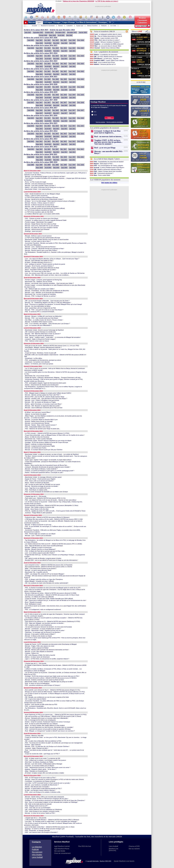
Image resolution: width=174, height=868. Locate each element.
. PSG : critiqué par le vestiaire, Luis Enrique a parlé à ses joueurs (45, 760)
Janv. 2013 (72, 141)
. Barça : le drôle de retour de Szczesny (37, 437)
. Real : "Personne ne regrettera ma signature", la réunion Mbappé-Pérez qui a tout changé (53, 304)
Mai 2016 (56, 121)
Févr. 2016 (81, 118)
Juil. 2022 (72, 74)
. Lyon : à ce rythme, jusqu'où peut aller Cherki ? (39, 553)
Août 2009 (31, 165)
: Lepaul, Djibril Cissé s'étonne (107, 60)
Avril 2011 (48, 160)
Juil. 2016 (72, 121)
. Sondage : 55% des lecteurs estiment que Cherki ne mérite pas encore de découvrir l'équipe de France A (55, 577)
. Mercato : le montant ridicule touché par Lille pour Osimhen (43, 450)
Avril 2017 (48, 113)
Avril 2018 (48, 105)
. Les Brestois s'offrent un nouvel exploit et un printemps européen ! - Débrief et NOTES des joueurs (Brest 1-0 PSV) (53, 619)
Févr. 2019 (81, 95)
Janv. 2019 (72, 95)
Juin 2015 (64, 129)
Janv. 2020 (72, 87)
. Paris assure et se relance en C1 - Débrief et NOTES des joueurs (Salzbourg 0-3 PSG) (52, 621)
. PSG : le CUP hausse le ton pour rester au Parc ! (40, 778)
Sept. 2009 (39, 165)
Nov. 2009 (56, 165)
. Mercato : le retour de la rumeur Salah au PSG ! (40, 813)
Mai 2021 (56, 82)
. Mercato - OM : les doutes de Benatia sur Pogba (40, 402)
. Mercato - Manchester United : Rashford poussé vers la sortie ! (44, 630)
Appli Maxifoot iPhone (62, 849)
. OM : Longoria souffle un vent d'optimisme (38, 625)
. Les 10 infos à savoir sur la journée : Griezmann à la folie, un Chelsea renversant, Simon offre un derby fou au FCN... (55, 673)
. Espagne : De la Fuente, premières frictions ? (39, 266)
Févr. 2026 (81, 40)
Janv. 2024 (72, 56)
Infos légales (37, 855)
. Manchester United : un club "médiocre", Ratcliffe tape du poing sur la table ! (49, 682)
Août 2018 (31, 95)
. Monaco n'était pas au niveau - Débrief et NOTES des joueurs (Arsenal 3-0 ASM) (50, 593)
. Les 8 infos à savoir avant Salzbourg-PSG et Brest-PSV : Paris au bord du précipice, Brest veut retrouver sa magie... (55, 639)
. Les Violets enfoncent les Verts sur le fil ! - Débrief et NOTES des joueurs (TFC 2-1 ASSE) (53, 544)
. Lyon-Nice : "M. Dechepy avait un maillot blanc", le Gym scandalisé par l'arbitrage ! (51, 821)
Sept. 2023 (39, 56)
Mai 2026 (69, 35)
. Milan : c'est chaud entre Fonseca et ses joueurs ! (40, 568)
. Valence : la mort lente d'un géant (35, 414)
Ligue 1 (39, 22)
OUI (95, 112)
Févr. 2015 (81, 126)
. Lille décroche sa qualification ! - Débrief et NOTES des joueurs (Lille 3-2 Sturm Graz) (52, 595)
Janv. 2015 (72, 126)
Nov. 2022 (56, 64)
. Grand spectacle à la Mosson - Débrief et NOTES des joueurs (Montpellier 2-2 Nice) (51, 505)
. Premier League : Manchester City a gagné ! (39, 222)
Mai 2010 (56, 168)
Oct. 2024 (47, 48)
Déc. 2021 (64, 71)
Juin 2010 (64, 168)
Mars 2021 (39, 82)
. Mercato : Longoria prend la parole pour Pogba (39, 446)
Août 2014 (31, 126)
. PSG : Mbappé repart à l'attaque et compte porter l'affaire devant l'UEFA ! (48, 393)
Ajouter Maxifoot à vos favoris (124, 861)
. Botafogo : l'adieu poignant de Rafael (36, 648)
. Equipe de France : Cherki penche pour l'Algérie (40, 479)
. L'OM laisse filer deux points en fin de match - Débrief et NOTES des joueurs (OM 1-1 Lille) (53, 519)
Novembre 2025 (60, 32)
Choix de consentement (62, 853)
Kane (146, 89)
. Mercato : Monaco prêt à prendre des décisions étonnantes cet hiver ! (47, 650)
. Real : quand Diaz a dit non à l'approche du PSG (40, 308)
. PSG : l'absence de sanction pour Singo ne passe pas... (42, 429)
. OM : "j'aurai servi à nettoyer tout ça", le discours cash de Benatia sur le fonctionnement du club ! (55, 600)
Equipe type (80, 26)
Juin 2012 (64, 152)
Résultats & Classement (48, 26)
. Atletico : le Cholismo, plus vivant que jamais (39, 364)
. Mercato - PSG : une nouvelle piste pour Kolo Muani (41, 318)
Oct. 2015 (47, 118)
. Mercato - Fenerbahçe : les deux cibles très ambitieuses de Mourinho (46, 291)
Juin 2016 (64, 121)
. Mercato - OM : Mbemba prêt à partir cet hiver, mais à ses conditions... (47, 275)
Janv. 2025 (72, 48)
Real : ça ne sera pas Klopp (105, 148)
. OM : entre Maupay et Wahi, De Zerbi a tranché (40, 655)
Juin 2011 (64, 160)
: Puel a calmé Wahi (100, 175)
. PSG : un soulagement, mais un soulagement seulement (42, 609)
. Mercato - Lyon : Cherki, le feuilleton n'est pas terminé (42, 400)
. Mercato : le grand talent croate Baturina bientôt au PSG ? (43, 788)
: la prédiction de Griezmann (104, 55)
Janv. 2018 (72, 102)
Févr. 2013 (81, 141)
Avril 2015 (48, 129)
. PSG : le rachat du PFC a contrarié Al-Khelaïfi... (40, 312)
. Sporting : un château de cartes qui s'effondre (39, 597)
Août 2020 (31, 79)
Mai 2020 (56, 90)
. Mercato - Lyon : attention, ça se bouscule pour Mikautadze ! (44, 292)
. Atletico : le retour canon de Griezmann (37, 657)
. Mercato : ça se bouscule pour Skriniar (37, 423)
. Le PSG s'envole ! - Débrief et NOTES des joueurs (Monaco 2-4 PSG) (47, 433)
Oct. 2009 (47, 165)
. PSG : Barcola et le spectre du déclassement (39, 335)
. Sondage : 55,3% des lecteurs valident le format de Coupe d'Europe (46, 442)
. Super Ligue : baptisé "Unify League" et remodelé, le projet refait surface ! (48, 460)
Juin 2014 (64, 136)
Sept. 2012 (39, 141)
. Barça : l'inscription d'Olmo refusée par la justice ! (40, 270)
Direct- (137, 31)
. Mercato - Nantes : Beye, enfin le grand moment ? (40, 425)
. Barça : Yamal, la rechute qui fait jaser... (37, 483)
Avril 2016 (48, 121)
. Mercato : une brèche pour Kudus (35, 448)
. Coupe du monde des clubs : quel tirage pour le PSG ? (42, 754)
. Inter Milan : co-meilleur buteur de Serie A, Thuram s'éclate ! (44, 320)
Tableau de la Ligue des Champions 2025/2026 (78, 1)
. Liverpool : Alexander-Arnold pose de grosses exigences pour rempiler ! (47, 467)
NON (95, 115)
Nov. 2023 (56, 56)
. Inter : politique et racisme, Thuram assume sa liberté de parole (45, 264)
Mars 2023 (39, 66)
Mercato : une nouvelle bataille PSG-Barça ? (109, 152)
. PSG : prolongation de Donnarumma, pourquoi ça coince (43, 360)
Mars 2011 (39, 160)
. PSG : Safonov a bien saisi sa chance (37, 341)
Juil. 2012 (72, 152)
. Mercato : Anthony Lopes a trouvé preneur (38, 236)
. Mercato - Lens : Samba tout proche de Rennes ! (40, 247)
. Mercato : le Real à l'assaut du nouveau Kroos (39, 205)
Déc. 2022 (64, 64)
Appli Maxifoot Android (62, 846)
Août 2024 (31, 48)
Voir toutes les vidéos (109, 183)
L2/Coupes (48, 22)
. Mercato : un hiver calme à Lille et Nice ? (38, 241)
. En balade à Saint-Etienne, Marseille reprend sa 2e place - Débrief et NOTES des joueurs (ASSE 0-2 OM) (55, 666)
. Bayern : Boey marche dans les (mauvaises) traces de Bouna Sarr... (46, 465)
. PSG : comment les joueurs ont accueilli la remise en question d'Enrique (47, 729)
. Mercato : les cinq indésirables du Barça (37, 306)
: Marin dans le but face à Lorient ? (105, 40)
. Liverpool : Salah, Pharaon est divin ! (36, 748)
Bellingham (136, 89)
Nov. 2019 (56, 87)
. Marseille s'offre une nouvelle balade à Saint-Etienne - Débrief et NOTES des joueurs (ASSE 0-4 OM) (55, 356)
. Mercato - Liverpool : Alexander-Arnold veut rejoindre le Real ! (44, 249)
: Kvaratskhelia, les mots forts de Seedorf (107, 162)
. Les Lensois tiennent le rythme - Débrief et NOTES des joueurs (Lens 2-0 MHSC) (50, 678)
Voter (109, 118)
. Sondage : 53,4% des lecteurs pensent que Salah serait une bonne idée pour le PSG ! (52, 676)
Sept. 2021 (39, 71)
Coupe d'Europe (68, 22)
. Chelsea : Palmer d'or (31, 653)
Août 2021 (31, 71)
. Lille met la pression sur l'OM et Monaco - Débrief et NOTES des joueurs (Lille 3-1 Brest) (53, 716)
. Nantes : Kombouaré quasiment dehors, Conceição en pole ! (44, 472)
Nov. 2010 (56, 157)
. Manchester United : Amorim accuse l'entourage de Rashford (44, 330)
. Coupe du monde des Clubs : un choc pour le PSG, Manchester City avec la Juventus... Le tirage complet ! (55, 738)
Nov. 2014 (56, 126)
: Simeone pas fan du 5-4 (103, 64)
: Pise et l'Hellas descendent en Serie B (106, 36)
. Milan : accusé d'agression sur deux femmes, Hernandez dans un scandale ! (49, 727)
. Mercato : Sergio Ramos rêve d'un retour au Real (40, 224)
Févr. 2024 (81, 56)
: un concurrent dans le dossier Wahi (105, 46)
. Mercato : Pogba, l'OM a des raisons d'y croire (39, 646)
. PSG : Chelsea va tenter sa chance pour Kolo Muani (41, 218)
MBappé (143, 91)
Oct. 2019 (47, 87)
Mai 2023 (56, 66)
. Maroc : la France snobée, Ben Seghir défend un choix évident (44, 725)
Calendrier (70, 26)
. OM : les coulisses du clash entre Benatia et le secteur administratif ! (46, 583)
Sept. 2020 (39, 79)
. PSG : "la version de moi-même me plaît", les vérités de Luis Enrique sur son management (53, 743)
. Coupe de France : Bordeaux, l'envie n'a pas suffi (40, 353)
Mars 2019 (39, 98)
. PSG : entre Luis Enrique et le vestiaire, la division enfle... (43, 792)
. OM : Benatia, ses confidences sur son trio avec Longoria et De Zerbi (46, 697)
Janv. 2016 (72, 118)
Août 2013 (31, 134)
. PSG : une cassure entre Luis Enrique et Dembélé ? (41, 832)
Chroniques (102, 22)
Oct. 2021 (47, 71)
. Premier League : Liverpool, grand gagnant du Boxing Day (43, 280)
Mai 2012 (56, 152)
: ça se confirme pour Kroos (102, 62)
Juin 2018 (64, 105)
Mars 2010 (39, 168)
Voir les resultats (100, 122)
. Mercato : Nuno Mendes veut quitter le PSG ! (39, 260)
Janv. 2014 (72, 134)
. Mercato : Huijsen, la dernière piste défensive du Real (42, 268)
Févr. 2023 (81, 64)
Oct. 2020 (47, 79)
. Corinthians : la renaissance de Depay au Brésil (40, 781)
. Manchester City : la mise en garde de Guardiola (40, 294)
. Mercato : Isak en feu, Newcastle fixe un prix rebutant (41, 226)
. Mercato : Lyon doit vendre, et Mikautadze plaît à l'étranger (43, 764)
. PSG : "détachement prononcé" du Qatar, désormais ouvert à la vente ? (47, 767)
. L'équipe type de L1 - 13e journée (35, 818)
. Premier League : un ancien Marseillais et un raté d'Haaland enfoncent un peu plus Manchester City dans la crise (55, 286)
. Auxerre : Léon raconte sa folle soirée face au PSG (41, 704)
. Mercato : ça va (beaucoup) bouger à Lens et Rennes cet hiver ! (45, 176)
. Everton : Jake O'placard (32, 745)
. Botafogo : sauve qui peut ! (33, 231)
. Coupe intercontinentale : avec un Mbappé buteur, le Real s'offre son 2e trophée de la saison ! (54, 435)
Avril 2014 (48, 136)
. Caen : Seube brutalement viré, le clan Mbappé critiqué (42, 194)
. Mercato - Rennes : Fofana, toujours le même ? (40, 203)
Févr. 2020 (81, 87)
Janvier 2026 (83, 32)
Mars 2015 (39, 129)
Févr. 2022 (81, 71)
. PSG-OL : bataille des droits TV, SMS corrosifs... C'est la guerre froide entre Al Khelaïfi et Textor (55, 511)
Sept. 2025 (39, 40)
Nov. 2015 (56, 118)
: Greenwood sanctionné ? (102, 173)
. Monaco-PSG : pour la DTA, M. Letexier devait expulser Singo (44, 397)
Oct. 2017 (47, 102)
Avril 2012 (48, 152)
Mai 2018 (56, 105)
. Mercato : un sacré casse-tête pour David (38, 570)
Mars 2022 (39, 74)
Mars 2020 (39, 90)
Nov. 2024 (56, 48)
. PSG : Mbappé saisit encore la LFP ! (36, 806)
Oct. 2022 (47, 64)
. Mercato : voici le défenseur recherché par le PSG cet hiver (43, 408)
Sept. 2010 (39, 157)
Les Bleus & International (86, 22)
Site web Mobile (60, 851)
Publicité (35, 849)
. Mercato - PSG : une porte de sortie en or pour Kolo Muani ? (44, 310)
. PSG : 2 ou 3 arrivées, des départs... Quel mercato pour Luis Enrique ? (47, 324)
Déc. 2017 (64, 102)
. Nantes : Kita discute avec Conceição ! (37, 787)
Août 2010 (31, 157)
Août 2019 (31, 87)
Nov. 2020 (56, 79)
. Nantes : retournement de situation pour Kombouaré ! (41, 385)
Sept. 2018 (39, 95)
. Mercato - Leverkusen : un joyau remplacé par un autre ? (43, 629)
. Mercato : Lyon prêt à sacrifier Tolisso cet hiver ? (40, 186)
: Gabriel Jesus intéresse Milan (105, 48)
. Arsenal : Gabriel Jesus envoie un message (38, 421)
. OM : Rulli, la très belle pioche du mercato (38, 804)
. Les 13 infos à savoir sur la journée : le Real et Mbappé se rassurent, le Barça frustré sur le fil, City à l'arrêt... (54, 694)
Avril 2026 (61, 35)
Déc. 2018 (64, 95)
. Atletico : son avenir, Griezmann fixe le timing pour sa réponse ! (45, 187)
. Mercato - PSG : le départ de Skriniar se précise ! (40, 296)
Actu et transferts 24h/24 (104, 31)
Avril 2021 (48, 82)
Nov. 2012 (56, 141)
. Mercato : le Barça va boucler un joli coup (38, 525)
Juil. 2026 (72, 43)
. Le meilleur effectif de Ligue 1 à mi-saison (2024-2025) (42, 214)
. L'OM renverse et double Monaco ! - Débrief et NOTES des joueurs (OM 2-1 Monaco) (52, 820)
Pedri (137, 91)
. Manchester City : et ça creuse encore (37, 376)
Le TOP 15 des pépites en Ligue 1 (107, 1)
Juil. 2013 (72, 144)
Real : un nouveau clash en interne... (108, 137)
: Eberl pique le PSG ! (101, 164)
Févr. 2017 (81, 110)
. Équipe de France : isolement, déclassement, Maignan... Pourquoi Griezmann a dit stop (52, 378)
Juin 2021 (64, 82)
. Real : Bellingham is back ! (33, 604)
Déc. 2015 (64, 118)
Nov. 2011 (55, 149)
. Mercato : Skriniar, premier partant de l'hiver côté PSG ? (42, 395)
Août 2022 (31, 64)
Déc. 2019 (64, 87)
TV (110, 22)
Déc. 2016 (64, 110)
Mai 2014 (56, 136)
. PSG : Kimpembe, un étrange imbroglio (37, 831)
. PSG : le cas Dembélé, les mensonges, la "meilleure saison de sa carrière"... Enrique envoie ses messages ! (55, 527)
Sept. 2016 (39, 110)
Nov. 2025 (56, 40)
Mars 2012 (39, 152)
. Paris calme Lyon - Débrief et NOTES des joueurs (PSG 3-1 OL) (45, 498)
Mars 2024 (39, 59)
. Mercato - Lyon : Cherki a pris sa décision (38, 536)
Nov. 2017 (56, 102)
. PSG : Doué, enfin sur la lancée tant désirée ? (39, 481)
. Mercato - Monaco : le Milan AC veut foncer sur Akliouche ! (43, 316)
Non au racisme (134, 849)
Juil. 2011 (72, 160)
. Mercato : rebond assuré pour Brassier (37, 229)
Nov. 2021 (56, 71)
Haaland (144, 92)
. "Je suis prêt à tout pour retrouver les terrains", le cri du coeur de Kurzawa (48, 627)
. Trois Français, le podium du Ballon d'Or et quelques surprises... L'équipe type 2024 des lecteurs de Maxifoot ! (55, 179)
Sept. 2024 (39, 48)
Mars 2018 (39, 105)
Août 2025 (28, 32)
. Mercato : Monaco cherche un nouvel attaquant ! (40, 549)
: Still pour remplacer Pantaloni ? (105, 42)
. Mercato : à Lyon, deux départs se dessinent (39, 651)
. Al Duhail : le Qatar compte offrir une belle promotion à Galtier (44, 773)
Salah (135, 92)
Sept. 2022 (39, 64)
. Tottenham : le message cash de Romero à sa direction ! (42, 632)
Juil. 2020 (72, 90)
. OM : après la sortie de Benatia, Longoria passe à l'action (43, 558)
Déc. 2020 (64, 79)
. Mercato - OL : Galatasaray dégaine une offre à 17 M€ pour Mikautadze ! (48, 303)
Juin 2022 (64, 74)
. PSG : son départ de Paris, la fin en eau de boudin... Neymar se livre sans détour (50, 500)
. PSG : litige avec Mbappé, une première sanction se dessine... (44, 623)
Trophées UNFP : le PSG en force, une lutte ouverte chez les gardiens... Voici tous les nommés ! (108, 142)
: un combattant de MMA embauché (107, 44)
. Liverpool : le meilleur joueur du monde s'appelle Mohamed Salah (45, 220)
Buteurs (60, 26)
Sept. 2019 (39, 87)
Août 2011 (31, 149)
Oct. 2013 (47, 134)
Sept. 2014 (39, 126)
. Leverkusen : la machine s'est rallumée (37, 362)
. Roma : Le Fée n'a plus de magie (35, 182)
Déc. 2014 (64, 126)
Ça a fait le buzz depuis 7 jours (107, 159)
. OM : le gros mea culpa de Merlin (35, 699)
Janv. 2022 (72, 71)
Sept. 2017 (39, 102)
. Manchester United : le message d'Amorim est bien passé (43, 477)
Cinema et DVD (134, 846)
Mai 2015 (56, 129)
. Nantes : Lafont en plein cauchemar (36, 196)
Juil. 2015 (72, 129)
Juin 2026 (64, 43)
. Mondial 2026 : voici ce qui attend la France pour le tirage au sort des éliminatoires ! (51, 560)
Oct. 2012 (47, 141)
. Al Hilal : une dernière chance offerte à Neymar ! (40, 790)
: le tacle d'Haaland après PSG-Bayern (107, 167)
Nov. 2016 (56, 110)
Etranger (57, 22)
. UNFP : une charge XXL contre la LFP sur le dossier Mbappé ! (44, 574)
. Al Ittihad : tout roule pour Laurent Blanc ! (38, 412)
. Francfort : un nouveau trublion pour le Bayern (39, 766)
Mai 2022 (56, 74)
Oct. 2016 (47, 110)
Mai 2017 (56, 113)
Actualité (34, 26)
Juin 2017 (64, 113)
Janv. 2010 (72, 165)
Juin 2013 (64, 144)
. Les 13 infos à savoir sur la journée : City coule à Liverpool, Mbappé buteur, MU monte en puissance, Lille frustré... (53, 824)
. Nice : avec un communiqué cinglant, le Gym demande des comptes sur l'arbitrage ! (51, 802)
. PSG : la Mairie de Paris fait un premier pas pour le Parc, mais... (45, 551)
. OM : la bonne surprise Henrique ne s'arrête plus (40, 332)
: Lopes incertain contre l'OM (104, 38)
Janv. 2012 (72, 149)
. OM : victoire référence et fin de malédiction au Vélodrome (43, 809)
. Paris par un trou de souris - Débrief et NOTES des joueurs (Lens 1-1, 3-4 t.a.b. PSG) (52, 346)
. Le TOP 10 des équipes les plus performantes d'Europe (42, 238)
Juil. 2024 (72, 59)
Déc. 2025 (64, 40)
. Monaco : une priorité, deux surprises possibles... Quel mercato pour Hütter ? (49, 283)
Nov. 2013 (56, 134)
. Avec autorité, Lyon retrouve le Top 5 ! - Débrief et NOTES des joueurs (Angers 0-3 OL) (52, 690)
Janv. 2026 (72, 40)
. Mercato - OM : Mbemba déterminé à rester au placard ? (42, 334)
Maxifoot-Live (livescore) (113, 850)
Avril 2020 (48, 90)
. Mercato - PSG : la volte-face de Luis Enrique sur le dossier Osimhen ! (47, 746)
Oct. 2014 (47, 126)
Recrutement (37, 852)
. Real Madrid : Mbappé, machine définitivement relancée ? (43, 347)
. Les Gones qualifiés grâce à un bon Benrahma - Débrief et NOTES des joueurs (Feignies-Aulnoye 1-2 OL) (56, 373)
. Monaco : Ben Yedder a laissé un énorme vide (39, 507)
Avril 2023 (48, 66)
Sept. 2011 (39, 149)
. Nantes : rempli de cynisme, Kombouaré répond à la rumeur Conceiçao (47, 722)
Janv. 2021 (72, 79)
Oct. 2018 (47, 95)
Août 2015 (31, 118)
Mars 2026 (52, 35)
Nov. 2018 (56, 95)
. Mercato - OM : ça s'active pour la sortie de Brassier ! (41, 207)
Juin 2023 (64, 66)
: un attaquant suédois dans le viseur (106, 34)
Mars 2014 (39, 136)
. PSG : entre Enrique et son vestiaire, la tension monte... (42, 811)
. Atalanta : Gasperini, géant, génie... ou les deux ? (40, 769)
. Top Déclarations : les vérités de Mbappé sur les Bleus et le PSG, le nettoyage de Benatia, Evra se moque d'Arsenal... (55, 541)
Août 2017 (31, 102)
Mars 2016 (39, 121)
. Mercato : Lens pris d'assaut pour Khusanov (38, 184)
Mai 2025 (56, 51)
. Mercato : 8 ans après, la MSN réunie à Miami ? (40, 634)
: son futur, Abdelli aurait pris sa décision (106, 57)
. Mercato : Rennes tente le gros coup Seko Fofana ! (41, 250)
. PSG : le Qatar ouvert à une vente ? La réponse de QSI (42, 758)
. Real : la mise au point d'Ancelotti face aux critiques (41, 724)
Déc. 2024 (64, 48)
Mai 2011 (56, 160)
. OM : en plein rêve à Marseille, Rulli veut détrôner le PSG (43, 741)
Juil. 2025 (72, 51)
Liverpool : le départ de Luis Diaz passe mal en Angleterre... (107, 132)
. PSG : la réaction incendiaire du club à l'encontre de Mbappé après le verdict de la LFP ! (52, 588)
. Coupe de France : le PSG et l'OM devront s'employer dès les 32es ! (46, 799)
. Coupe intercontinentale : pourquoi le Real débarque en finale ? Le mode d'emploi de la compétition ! (52, 462)
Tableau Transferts (92, 26)
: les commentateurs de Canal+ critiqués (106, 166)
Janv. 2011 (72, 157)
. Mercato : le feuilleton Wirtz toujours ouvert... (39, 322)
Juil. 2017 (72, 113)
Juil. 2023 (72, 66)
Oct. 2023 (47, 56)
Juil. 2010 (72, 168)
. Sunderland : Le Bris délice (33, 358)
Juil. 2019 (72, 98)
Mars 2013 (39, 144)
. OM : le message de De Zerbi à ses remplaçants (40, 720)
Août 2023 (31, 56)
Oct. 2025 (47, 40)
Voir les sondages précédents (115, 122)
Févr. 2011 (81, 157)
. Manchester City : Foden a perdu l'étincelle (38, 439)
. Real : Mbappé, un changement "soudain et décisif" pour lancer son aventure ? (49, 731)
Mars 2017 (39, 113)
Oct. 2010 (48, 157)
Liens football (37, 857)
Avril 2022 (48, 74)
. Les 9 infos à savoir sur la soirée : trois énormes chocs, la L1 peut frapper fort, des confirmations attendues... (55, 607)
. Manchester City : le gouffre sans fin (36, 572)
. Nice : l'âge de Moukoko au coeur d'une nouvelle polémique (43, 546)
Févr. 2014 (81, 134)
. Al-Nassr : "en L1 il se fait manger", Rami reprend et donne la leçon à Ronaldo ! (50, 201)
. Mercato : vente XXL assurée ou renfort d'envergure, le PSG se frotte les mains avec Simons (54, 779)
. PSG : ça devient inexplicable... (34, 706)
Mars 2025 (39, 51)
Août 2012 (31, 141)
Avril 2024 (48, 59)
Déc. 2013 (64, 134)
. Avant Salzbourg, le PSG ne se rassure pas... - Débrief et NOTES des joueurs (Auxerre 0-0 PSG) (55, 715)
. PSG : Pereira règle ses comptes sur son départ (40, 534)
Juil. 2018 (72, 105)
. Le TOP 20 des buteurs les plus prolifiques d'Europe (41, 197)
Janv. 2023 (72, 64)
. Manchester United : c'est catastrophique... (38, 189)
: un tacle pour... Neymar (104, 59)
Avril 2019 (48, 98)
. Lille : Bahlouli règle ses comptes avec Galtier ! (39, 289)
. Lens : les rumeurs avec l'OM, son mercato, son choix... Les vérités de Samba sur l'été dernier (54, 273)
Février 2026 (43, 35)
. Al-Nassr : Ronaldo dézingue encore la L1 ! (38, 262)
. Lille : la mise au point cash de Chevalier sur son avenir (42, 484)
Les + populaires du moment (106, 52)
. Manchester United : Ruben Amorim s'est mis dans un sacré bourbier (46, 239)
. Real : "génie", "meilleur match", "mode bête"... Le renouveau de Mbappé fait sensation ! (53, 337)
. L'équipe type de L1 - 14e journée (35, 663)
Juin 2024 (64, 59)
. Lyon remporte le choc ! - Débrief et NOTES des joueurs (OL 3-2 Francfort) (48, 565)
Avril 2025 (48, 51)
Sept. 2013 (39, 134)
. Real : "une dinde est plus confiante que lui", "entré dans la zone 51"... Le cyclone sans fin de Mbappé (54, 751)
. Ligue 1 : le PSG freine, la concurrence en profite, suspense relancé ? (47, 659)
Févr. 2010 (81, 165)
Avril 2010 (48, 168)
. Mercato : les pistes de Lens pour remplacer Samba (41, 228)
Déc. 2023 (64, 56)
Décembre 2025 (72, 32)
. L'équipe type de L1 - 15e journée (35, 496)
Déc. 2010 (64, 157)
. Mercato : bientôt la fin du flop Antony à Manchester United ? (44, 199)
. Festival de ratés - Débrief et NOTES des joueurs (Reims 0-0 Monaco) (47, 517)
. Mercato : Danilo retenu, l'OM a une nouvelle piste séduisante (44, 797)
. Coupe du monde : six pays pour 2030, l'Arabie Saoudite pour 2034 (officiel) (49, 599)
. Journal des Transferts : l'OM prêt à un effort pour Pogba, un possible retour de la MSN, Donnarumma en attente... (52, 531)
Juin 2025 (64, 51)
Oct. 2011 (47, 149)
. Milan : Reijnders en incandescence (36, 771)
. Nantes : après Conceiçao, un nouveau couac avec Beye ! (43, 404)
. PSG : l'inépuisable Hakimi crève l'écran (37, 427)
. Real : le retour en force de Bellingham (37, 683)
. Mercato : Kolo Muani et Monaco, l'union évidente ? (41, 469)
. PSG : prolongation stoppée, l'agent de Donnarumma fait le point (45, 383)
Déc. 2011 (64, 149)
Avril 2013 (48, 144)
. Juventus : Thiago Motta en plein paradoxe (38, 513)
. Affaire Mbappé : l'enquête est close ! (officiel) (39, 581)
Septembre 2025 (38, 32)
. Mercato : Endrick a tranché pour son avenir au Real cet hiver (44, 680)
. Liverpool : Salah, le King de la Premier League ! (40, 339)
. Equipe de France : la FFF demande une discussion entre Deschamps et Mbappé (50, 644)
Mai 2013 (56, 144)
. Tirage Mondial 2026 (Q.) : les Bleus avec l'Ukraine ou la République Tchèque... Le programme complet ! (55, 556)
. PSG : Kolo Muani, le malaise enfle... (36, 490)
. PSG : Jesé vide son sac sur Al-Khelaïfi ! (37, 808)
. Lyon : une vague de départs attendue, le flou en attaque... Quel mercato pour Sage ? (52, 259)
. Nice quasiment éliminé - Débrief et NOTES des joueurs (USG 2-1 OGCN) (48, 567)
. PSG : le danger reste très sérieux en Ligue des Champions (43, 579)
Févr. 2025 (81, 48)
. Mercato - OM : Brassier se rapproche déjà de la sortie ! (42, 406)
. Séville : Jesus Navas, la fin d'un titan (36, 509)
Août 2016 (31, 110)
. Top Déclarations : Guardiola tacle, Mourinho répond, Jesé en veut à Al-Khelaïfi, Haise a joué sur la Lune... (55, 709)
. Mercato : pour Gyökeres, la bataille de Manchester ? (41, 785)
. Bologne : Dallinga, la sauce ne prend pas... (38, 547)
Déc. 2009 (64, 165)
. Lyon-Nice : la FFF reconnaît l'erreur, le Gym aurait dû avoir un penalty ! (47, 783)
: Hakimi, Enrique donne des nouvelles (106, 171)
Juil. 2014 (72, 136)
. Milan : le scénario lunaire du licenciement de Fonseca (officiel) (44, 208)
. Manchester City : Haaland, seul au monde (38, 282)
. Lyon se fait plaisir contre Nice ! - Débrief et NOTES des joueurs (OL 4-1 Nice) (49, 827)
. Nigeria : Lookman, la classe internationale (38, 444)
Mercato (32, 22)
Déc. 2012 (64, 141)
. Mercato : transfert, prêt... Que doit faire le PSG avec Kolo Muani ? (46, 399)
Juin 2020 (64, 90)
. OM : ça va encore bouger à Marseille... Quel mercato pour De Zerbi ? (47, 301)
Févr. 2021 (81, 79)
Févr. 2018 (81, 102)
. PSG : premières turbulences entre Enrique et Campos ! (42, 685)
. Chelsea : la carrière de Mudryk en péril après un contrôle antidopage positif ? (49, 471)
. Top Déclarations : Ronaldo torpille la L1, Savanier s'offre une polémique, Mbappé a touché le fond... (54, 253)
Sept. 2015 (39, 118)
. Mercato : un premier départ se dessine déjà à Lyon (41, 420)
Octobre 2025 (49, 32)
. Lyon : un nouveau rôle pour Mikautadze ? (38, 325)
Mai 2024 (56, 59)
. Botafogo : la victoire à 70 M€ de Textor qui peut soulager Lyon (44, 829)
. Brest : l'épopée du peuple (33, 602)
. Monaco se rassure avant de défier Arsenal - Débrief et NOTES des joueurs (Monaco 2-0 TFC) (54, 692)
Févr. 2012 (80, 149)
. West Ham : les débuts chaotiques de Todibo (39, 762)
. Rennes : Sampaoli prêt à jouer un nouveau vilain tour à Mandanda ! (46, 718)
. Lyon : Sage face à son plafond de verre (37, 488)
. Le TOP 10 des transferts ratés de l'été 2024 (39, 212)
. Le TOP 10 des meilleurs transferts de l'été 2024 (40, 210)
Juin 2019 (64, 98)
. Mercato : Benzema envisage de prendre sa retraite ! (41, 486)
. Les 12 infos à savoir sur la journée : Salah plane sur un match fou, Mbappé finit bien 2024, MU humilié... (55, 350)
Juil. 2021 (72, 82)
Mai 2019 (56, 98)
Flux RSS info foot (85, 846)
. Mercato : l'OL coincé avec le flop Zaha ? (38, 271)
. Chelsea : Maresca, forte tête (34, 736)
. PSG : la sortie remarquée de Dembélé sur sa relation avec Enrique (46, 492)
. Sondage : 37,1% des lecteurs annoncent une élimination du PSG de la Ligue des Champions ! (55, 800)
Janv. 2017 (72, 110)
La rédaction (37, 847)
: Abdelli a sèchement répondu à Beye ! (106, 169)
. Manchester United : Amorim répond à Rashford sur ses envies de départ (48, 441)
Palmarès (104, 26)
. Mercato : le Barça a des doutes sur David (38, 636)
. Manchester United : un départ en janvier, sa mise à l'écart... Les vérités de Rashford (51, 454)
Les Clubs (113, 26)
